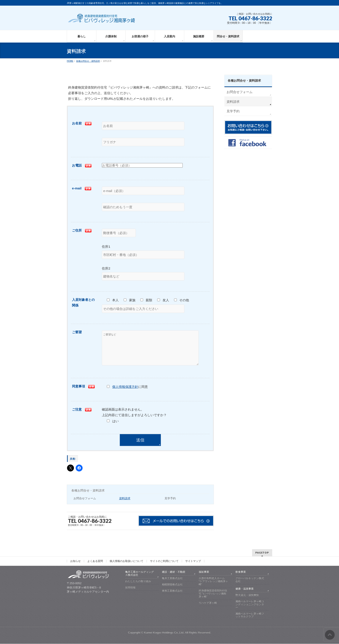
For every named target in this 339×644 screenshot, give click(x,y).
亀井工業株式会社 (172, 578)
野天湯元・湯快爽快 (247, 595)
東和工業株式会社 (172, 591)
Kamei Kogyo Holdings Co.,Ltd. (164, 633)
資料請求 (125, 505)
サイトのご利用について (164, 561)
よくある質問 (95, 561)
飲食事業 (241, 572)
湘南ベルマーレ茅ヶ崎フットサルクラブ (250, 615)
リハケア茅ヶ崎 (208, 603)
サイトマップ (193, 561)
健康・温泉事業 (245, 589)
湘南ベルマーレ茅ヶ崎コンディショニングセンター (250, 604)
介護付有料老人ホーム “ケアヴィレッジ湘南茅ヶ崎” (213, 581)
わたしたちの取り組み (138, 581)
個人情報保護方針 (125, 393)
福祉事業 (204, 572)
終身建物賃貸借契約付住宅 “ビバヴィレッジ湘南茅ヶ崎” (213, 594)
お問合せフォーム (85, 505)
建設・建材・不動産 (174, 572)
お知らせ (75, 561)
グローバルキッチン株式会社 (250, 580)
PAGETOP (262, 553)
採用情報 (130, 588)
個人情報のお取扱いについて (126, 561)
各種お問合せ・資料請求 (88, 497)
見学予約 (170, 505)
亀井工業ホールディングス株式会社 (139, 574)
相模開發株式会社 (172, 585)
